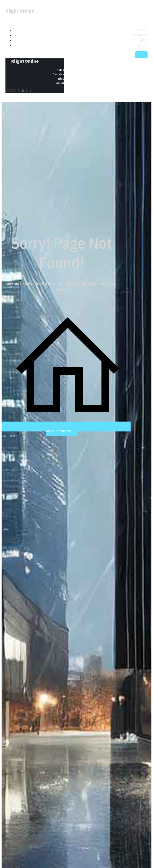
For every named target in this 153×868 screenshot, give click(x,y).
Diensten (141, 35)
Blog (144, 40)
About (143, 46)
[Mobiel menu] (141, 55)
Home (143, 30)
